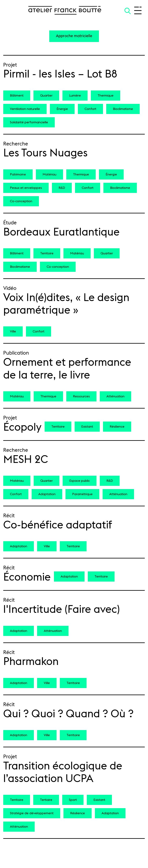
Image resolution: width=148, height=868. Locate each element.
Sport (73, 800)
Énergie (62, 109)
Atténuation (115, 396)
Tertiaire (46, 800)
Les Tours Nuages (45, 153)
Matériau (49, 174)
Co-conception (21, 201)
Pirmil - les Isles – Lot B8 (60, 74)
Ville (13, 331)
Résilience (117, 427)
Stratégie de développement (32, 813)
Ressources (81, 396)
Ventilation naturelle (25, 109)
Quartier (46, 96)
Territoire (47, 253)
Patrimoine (18, 174)
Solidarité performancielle (29, 122)
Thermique (106, 96)
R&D (62, 188)
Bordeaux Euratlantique (61, 232)
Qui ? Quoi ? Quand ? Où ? (68, 714)
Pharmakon (31, 662)
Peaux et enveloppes (26, 188)
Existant (87, 427)
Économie (27, 577)
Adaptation (47, 494)
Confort (90, 109)
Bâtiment (17, 96)
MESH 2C (26, 460)
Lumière (75, 96)
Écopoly (22, 427)
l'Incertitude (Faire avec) (62, 610)
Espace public (80, 481)
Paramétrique (82, 494)
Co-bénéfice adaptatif (58, 525)
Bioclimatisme (123, 109)
